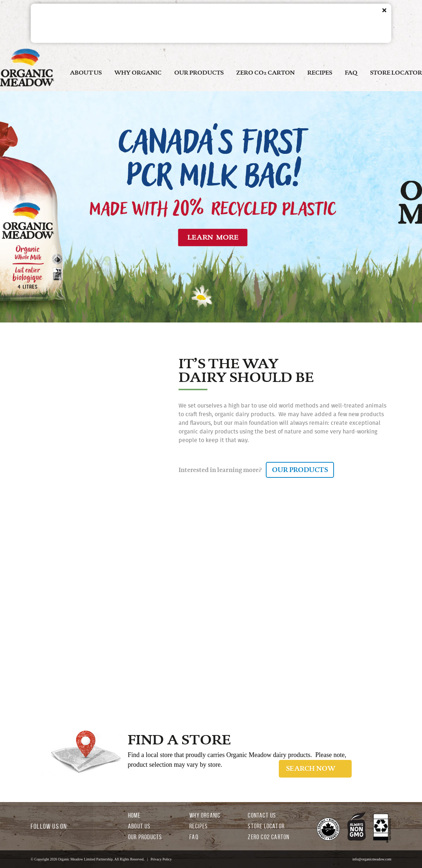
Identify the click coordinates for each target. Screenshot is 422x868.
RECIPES (320, 73)
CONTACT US (262, 815)
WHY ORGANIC (138, 73)
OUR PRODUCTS (199, 73)
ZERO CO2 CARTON (265, 73)
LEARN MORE (128, 646)
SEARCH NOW (311, 769)
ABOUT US (86, 73)
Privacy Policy (161, 859)
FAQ (351, 73)
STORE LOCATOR (396, 73)
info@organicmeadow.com (372, 859)
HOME (134, 815)
